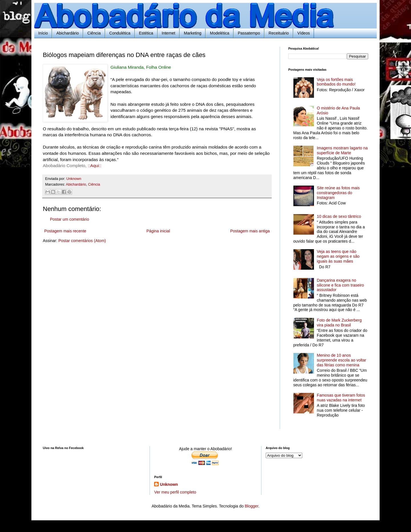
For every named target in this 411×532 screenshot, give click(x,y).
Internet (169, 33)
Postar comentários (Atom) (82, 241)
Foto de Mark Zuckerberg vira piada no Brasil (339, 323)
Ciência (94, 33)
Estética (146, 33)
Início (43, 33)
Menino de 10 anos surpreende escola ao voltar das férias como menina (342, 360)
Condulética (120, 33)
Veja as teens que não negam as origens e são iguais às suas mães (338, 256)
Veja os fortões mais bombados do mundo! (336, 82)
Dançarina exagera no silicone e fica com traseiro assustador (340, 285)
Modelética (219, 33)
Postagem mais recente (65, 231)
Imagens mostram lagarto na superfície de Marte (342, 150)
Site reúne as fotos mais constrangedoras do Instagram (338, 193)
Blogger (251, 506)
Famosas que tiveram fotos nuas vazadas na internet (341, 398)
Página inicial (158, 231)
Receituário (279, 33)
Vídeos (304, 33)
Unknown (169, 484)
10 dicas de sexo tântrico (339, 216)
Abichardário (68, 33)
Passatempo (249, 33)
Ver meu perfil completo (175, 492)
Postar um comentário (69, 219)
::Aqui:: (94, 166)
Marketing (193, 33)
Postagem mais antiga (250, 231)
